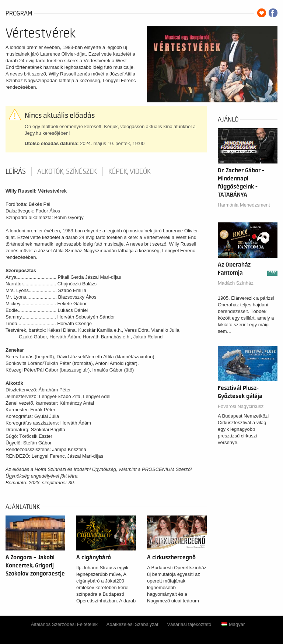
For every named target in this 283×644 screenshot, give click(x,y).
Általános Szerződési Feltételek (64, 624)
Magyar (233, 624)
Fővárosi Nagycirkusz (241, 406)
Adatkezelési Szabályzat (132, 624)
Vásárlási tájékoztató (189, 624)
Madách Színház (236, 283)
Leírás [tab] (16, 172)
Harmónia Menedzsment (244, 205)
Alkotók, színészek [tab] (67, 172)
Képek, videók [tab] (130, 172)
